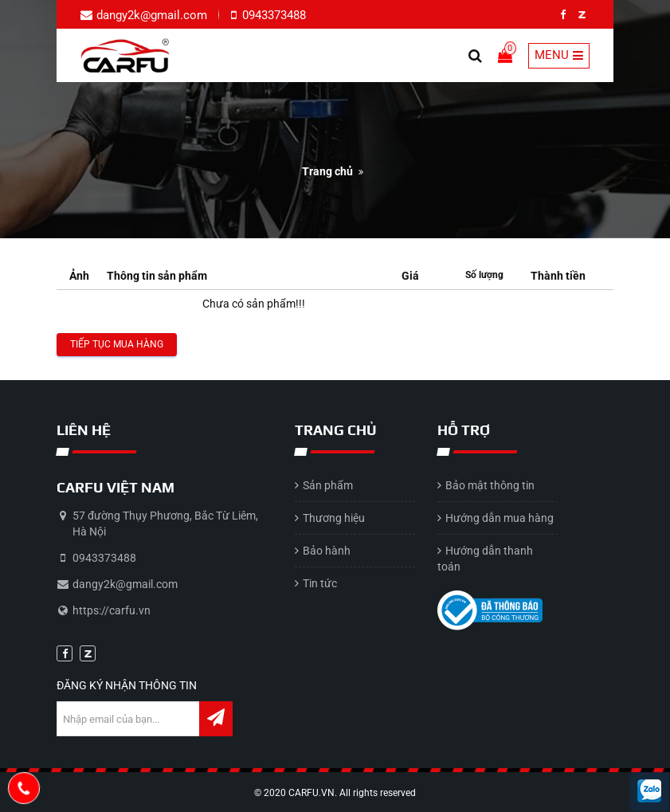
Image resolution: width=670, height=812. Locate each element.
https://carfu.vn (112, 610)
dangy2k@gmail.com (152, 15)
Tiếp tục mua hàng (117, 344)
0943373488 (272, 15)
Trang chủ (327, 171)
